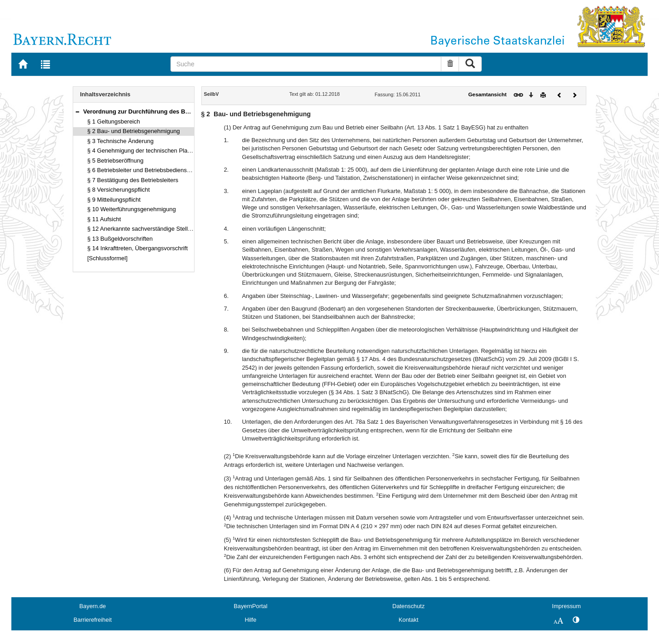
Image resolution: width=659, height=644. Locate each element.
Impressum (567, 606)
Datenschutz (408, 606)
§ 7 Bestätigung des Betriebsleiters (133, 180)
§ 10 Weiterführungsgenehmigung (132, 209)
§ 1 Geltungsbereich (114, 121)
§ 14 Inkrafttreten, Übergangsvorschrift (137, 248)
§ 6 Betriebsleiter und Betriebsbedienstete (142, 170)
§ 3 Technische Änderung (120, 141)
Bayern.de (93, 606)
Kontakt (408, 620)
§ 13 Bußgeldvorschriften (120, 239)
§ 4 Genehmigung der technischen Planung (144, 151)
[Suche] (306, 64)
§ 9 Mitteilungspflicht (114, 200)
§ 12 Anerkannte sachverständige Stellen (141, 229)
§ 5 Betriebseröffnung (115, 161)
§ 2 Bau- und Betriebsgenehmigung (134, 131)
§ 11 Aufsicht (104, 219)
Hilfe (250, 620)
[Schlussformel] (107, 258)
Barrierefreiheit (93, 620)
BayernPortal (250, 606)
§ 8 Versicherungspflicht (119, 190)
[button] (77, 111)
